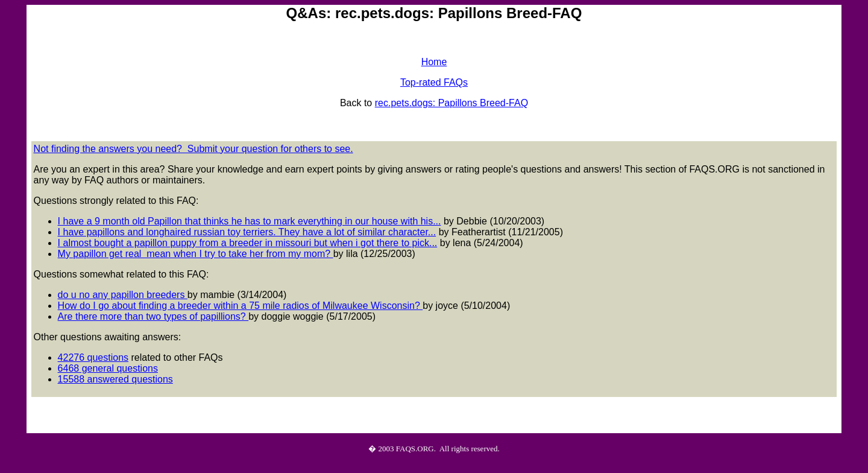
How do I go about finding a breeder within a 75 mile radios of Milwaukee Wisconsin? (241, 306)
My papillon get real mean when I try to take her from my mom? (196, 254)
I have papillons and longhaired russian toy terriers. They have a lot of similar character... (247, 232)
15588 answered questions (115, 379)
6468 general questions (108, 368)
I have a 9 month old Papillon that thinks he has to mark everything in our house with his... (250, 221)
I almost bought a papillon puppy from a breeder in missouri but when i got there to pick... (248, 243)
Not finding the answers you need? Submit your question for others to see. (193, 149)
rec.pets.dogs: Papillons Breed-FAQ (451, 103)
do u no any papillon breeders (123, 295)
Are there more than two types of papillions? (153, 316)
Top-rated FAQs (434, 82)
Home (434, 62)
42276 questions (93, 357)
